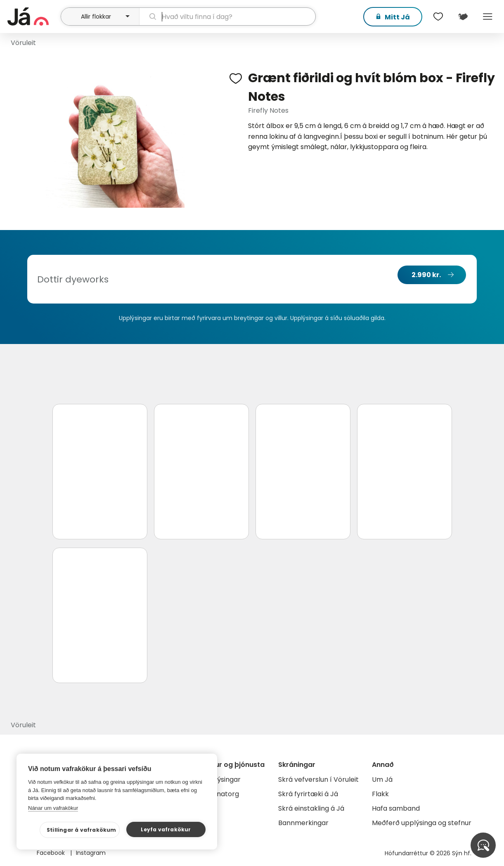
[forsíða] (33, 17)
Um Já (382, 779)
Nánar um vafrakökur (53, 808)
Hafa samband (396, 808)
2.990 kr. (426, 275)
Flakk (380, 794)
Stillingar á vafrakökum (82, 830)
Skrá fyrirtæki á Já (308, 794)
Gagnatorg (221, 794)
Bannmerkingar (303, 823)
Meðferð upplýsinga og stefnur (422, 823)
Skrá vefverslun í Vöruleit (318, 779)
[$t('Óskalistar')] (438, 17)
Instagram (91, 853)
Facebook (52, 853)
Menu (487, 17)
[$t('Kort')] (463, 17)
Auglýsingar (222, 779)
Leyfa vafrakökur (166, 829)
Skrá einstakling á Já (311, 808)
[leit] (228, 17)
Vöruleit (23, 43)
